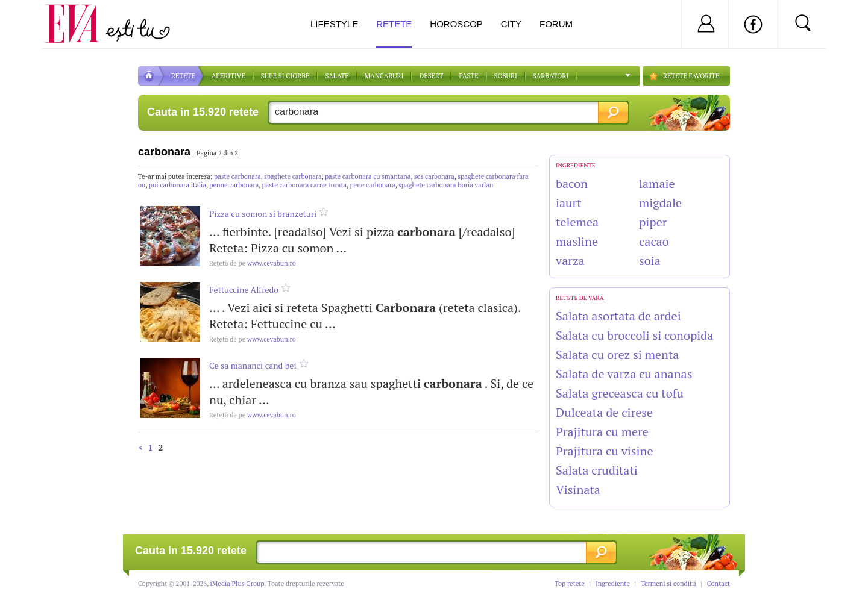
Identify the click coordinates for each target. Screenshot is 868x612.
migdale (660, 203)
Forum (556, 24)
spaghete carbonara (293, 176)
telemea (577, 222)
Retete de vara (580, 298)
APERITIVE (228, 76)
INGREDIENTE (576, 165)
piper (653, 222)
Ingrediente (613, 584)
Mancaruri (384, 76)
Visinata (578, 489)
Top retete (570, 584)
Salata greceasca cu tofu (620, 393)
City (511, 24)
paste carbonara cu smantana (368, 176)
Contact (719, 584)
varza (570, 261)
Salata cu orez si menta (617, 354)
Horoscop (456, 24)
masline (577, 241)
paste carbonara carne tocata (304, 185)
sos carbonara (434, 176)
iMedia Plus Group (237, 584)
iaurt (569, 203)
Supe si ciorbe (285, 76)
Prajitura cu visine (604, 451)
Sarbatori (551, 76)
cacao (654, 241)
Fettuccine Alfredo (244, 289)
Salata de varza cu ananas (624, 374)
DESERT (431, 76)
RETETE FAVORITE (691, 76)
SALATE (337, 76)
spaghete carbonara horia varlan (446, 185)
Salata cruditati (597, 470)
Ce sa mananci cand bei (253, 365)
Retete (394, 33)
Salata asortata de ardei (618, 316)
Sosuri (506, 76)
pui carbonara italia (178, 185)
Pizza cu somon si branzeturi (263, 214)
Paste (468, 76)
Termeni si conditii (668, 584)
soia (650, 261)
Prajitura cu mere (602, 432)
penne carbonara (234, 185)
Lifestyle (334, 24)
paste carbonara (237, 176)
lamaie (657, 183)
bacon (572, 183)
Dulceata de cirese (604, 412)
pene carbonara (372, 185)
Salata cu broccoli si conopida (635, 335)
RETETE (183, 76)
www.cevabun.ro (253, 263)
